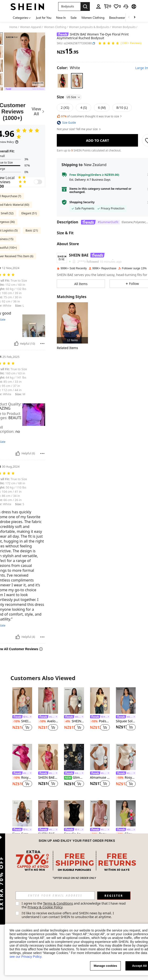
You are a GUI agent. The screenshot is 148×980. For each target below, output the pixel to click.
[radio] (63, 81)
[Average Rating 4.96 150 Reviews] (120, 43)
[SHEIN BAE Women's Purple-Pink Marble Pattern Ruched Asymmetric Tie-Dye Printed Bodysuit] (48, 757)
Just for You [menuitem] (44, 18)
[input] (55, 896)
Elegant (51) (29, 213)
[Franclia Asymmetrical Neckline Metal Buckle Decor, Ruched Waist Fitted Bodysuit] (74, 813)
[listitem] (72, 323)
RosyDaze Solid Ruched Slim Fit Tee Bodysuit (126, 778)
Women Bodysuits (124, 27)
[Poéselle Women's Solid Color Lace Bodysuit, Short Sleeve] (100, 700)
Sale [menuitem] (74, 18)
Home (13, 27)
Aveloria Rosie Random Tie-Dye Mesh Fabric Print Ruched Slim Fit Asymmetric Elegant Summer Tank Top (48, 721)
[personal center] (98, 6)
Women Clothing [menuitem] (93, 18)
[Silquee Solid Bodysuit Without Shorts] (126, 700)
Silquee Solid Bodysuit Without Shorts (126, 721)
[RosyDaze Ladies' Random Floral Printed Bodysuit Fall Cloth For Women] (22, 757)
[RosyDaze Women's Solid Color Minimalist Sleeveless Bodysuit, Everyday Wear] (100, 813)
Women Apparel (31, 27)
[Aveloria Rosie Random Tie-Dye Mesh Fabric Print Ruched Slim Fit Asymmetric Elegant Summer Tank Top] (48, 700)
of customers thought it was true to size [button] (89, 116)
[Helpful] (16, 344)
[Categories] (22, 18)
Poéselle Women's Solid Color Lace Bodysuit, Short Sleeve (100, 721)
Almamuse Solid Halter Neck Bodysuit (100, 778)
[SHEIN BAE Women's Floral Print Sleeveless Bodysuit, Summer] (22, 700)
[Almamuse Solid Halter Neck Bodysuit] (100, 757)
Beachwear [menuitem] (117, 18)
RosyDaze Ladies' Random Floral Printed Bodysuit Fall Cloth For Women (22, 778)
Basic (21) (32, 230)
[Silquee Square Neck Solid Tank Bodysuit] (126, 813)
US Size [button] (74, 97)
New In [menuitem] (61, 18)
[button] (69, 6)
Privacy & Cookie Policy (45, 907)
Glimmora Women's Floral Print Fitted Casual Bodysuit (74, 778)
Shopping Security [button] (82, 202)
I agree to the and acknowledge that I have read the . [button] (74, 905)
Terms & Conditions (58, 903)
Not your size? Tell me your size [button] (79, 129)
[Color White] (68, 68)
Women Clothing (55, 27)
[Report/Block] (42, 344)
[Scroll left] (129, 18)
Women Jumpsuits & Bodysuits (89, 27)
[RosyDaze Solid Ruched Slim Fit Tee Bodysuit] (126, 757)
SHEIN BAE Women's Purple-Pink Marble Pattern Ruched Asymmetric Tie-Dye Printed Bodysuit (48, 778)
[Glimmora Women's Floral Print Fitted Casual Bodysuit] (74, 757)
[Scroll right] (135, 18)
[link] (107, 6)
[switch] (38, 182)
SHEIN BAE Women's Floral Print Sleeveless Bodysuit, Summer (22, 721)
